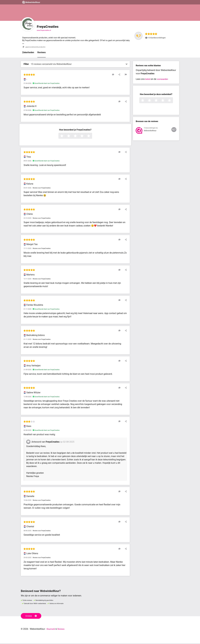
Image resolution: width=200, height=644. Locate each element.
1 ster (65, 137)
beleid (148, 80)
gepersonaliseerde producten (37, 48)
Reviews (42, 53)
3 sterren (78, 137)
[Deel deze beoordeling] (121, 75)
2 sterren (72, 137)
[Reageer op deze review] (117, 75)
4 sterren (85, 137)
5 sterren (92, 137)
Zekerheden (28, 53)
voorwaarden (164, 80)
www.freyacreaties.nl (44, 30)
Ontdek (32, 617)
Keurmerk (52, 630)
